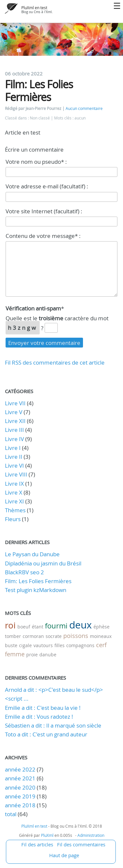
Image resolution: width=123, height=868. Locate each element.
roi (10, 625)
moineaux (101, 636)
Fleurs (13, 519)
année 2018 (20, 805)
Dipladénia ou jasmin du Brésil (43, 563)
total (11, 814)
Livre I (13, 448)
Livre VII (15, 403)
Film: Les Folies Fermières (38, 581)
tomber (13, 636)
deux (81, 625)
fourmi (56, 626)
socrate (54, 636)
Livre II (14, 457)
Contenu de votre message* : (43, 236)
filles (60, 645)
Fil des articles (37, 844)
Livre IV (14, 439)
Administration (91, 835)
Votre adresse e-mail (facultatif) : (47, 186)
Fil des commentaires (81, 844)
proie (32, 655)
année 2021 (20, 778)
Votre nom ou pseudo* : (36, 162)
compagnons (80, 645)
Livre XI (14, 501)
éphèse (102, 627)
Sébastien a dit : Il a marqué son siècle (53, 725)
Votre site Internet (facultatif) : (44, 211)
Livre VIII (16, 474)
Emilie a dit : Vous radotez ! (39, 717)
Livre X (14, 492)
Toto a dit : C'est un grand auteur (46, 734)
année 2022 (20, 769)
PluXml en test (34, 8)
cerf (101, 645)
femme (15, 654)
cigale (25, 645)
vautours (43, 645)
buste (11, 645)
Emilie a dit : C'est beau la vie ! (43, 708)
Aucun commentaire (84, 108)
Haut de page (64, 855)
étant (38, 627)
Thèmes (15, 510)
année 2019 (20, 796)
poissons (76, 636)
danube (48, 655)
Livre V (14, 412)
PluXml (47, 835)
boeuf (24, 627)
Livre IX (14, 484)
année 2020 (20, 787)
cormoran (33, 636)
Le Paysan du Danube (32, 554)
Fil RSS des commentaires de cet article (55, 362)
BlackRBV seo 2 (24, 572)
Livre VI (14, 466)
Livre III (14, 430)
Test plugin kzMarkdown (36, 590)
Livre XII (15, 421)
